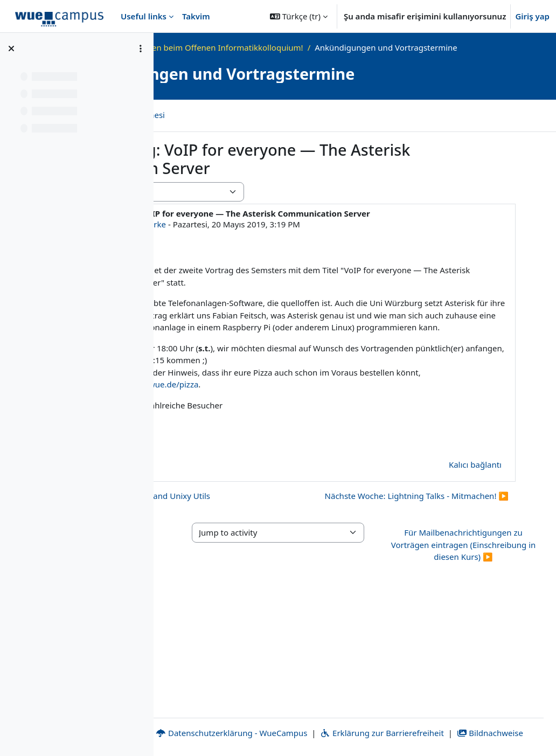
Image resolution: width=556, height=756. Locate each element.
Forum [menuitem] (183, 127)
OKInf (245, 47)
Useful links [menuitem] (144, 16)
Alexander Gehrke (284, 246)
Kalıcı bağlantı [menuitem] (475, 523)
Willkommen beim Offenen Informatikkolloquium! (362, 47)
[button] (299, 16)
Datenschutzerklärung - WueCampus (378, 720)
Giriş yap (532, 16)
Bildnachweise (390, 733)
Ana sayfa (204, 47)
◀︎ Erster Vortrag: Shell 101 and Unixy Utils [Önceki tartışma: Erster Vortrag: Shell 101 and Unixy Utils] (282, 554)
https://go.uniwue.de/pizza (392, 442)
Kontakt (269, 720)
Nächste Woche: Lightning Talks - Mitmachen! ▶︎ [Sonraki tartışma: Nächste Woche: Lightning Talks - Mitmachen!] (417, 573)
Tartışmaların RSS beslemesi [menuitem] (265, 127)
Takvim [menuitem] (196, 16)
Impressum (207, 720)
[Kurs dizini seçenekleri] (141, 48)
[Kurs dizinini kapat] (11, 48)
